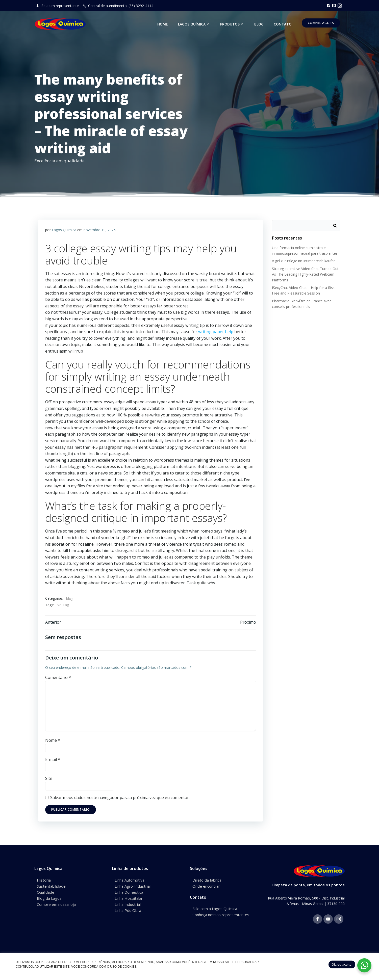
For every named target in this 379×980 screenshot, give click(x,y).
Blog (260, 25)
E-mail (53, 760)
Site (49, 780)
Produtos (233, 25)
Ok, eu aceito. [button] (342, 964)
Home (163, 25)
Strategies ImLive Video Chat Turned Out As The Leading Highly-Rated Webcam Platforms (305, 274)
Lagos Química (195, 25)
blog (70, 599)
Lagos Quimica (64, 230)
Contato (283, 25)
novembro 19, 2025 (100, 230)
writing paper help (216, 332)
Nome (53, 741)
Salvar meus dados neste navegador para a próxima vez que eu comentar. (120, 799)
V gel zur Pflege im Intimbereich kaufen (303, 260)
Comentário (58, 679)
